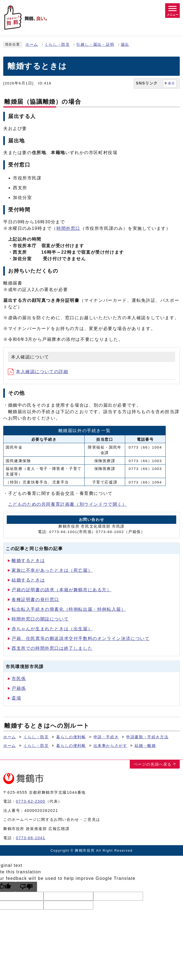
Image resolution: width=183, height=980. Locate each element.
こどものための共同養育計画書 (68, 504)
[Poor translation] (26, 887)
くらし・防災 (57, 45)
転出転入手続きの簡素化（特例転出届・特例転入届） (69, 609)
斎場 (16, 698)
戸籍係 (19, 688)
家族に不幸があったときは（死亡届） (52, 570)
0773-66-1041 (31, 838)
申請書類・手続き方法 (147, 737)
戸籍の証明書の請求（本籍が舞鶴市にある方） (62, 590)
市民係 (19, 679)
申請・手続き (106, 737)
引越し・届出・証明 (95, 45)
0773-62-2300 (31, 801)
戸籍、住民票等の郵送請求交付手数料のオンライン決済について (81, 638)
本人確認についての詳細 (38, 372)
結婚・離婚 (145, 746)
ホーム (32, 45)
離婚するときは (28, 561)
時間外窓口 (68, 228)
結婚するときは (28, 580)
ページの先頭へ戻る (153, 764)
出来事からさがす (110, 746)
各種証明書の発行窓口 (35, 600)
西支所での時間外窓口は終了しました (52, 648)
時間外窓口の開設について (40, 619)
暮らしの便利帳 (71, 737)
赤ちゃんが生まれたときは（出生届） (52, 629)
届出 (125, 45)
